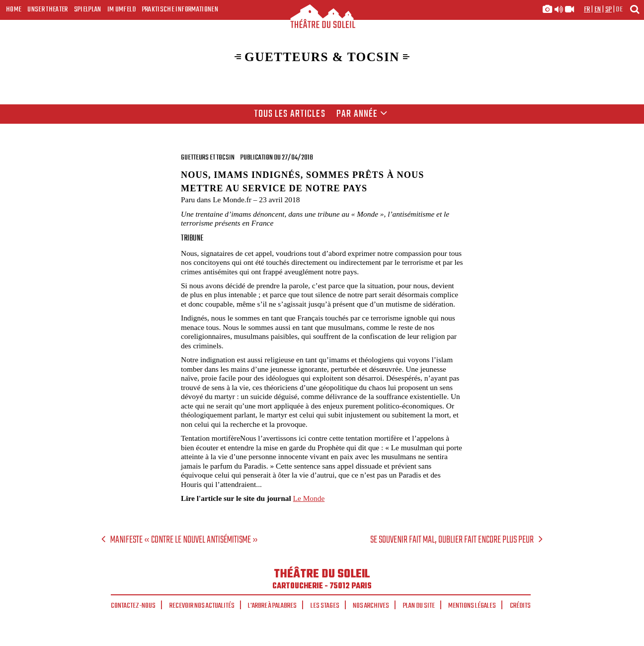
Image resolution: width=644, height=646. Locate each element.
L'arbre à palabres (272, 606)
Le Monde (309, 498)
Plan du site (419, 606)
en (598, 9)
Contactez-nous (133, 606)
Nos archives (371, 606)
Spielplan (88, 9)
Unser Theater (47, 9)
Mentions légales (472, 606)
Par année (362, 114)
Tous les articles (290, 114)
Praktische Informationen (180, 9)
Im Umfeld (122, 9)
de (619, 9)
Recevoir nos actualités (202, 606)
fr (587, 9)
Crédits (520, 606)
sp (609, 9)
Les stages (325, 606)
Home (14, 9)
